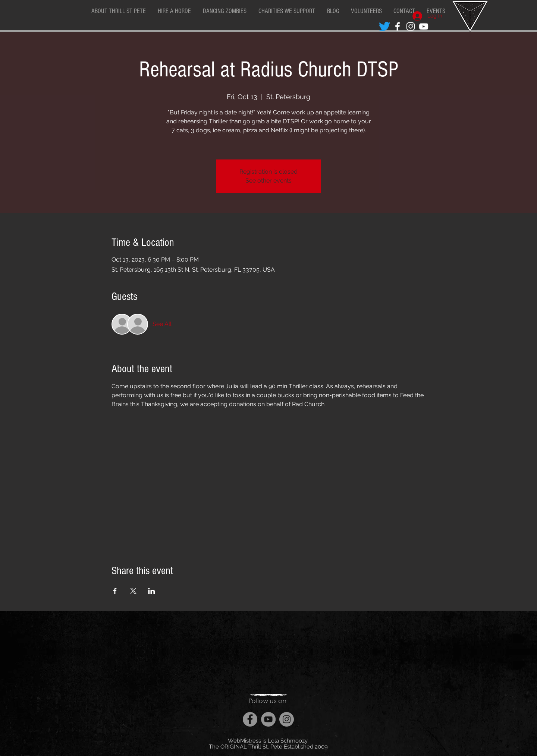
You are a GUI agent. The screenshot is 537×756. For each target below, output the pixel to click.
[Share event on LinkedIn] (152, 591)
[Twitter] (384, 26)
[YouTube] (268, 719)
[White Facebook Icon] (398, 26)
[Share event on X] (133, 591)
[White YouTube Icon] (424, 26)
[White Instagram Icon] (411, 26)
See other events (268, 181)
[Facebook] (250, 719)
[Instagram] (287, 719)
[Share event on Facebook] (115, 591)
